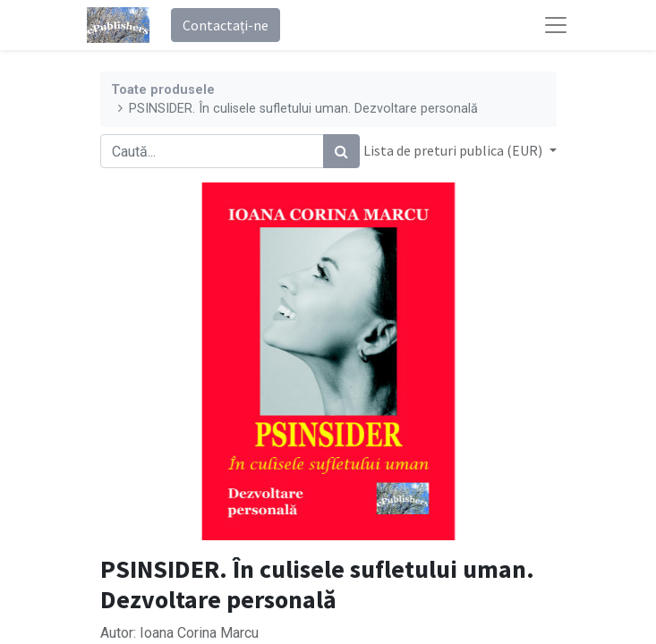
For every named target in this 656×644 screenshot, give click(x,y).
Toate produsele (163, 90)
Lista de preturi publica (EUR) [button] (454, 150)
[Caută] (341, 151)
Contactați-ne (226, 25)
